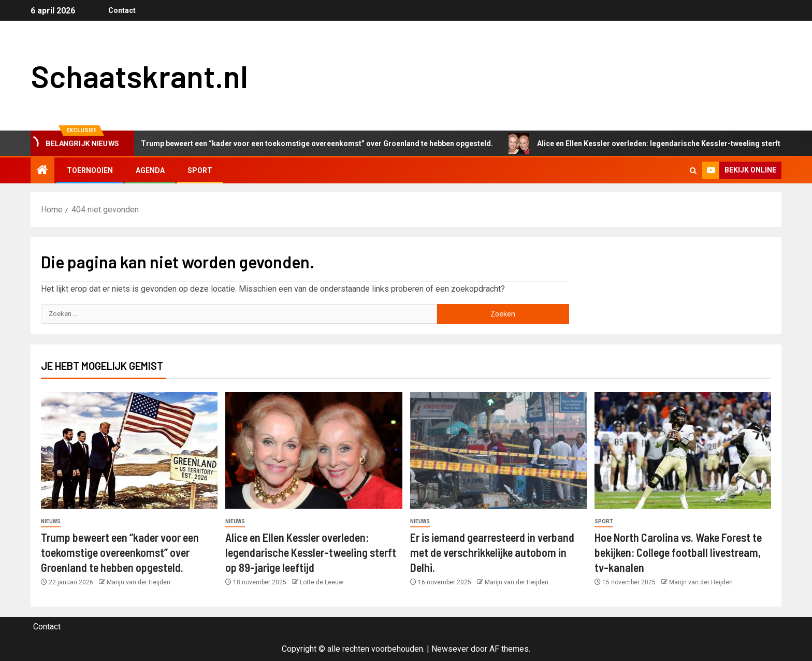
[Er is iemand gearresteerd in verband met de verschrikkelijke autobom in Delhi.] (498, 450)
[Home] (42, 171)
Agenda (150, 170)
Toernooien (90, 170)
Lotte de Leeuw (322, 582)
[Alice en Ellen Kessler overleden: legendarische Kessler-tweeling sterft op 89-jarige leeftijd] (314, 450)
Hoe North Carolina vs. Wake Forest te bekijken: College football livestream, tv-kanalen (678, 552)
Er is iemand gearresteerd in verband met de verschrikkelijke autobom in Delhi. (492, 552)
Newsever (450, 649)
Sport (200, 170)
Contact (122, 10)
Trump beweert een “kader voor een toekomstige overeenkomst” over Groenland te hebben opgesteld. (311, 143)
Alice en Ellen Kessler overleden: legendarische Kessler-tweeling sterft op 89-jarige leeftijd (311, 552)
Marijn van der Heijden (139, 582)
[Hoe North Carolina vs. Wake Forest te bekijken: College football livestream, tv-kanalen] (683, 450)
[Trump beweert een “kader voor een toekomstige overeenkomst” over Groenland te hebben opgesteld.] (129, 450)
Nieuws (51, 521)
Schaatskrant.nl (139, 76)
